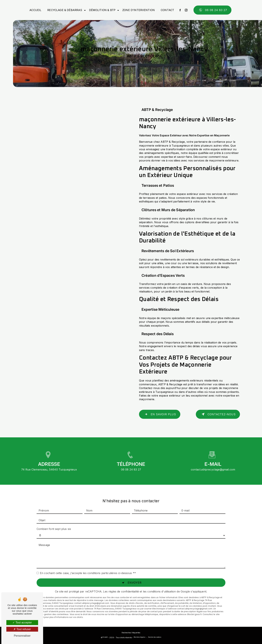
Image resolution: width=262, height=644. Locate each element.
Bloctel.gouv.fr (194, 608)
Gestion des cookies (155, 637)
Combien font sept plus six (54, 523)
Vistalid (105, 637)
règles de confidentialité (124, 585)
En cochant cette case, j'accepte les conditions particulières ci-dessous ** (88, 567)
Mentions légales (139, 637)
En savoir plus (160, 414)
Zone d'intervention (139, 10)
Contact (167, 10)
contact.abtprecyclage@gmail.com (213, 463)
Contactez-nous (218, 414)
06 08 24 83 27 (212, 10)
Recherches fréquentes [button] (131, 633)
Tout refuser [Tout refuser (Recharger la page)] (22, 629)
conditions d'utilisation (162, 585)
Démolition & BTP (102, 10)
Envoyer (135, 576)
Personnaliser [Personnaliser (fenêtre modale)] (22, 636)
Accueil (35, 10)
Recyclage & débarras (65, 10)
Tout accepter (22, 622)
